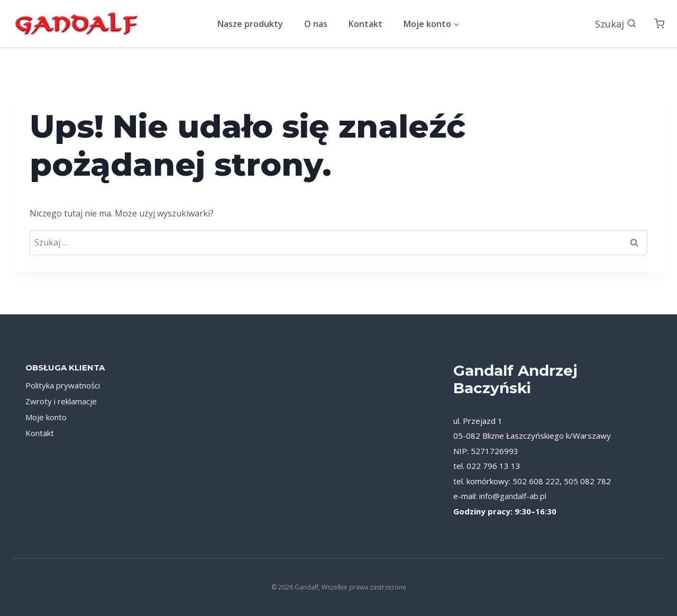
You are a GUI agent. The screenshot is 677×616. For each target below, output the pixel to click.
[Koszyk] (659, 24)
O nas (316, 24)
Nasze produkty (250, 24)
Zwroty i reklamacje (61, 401)
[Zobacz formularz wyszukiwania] (616, 24)
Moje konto (46, 417)
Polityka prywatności (63, 385)
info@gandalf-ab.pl (513, 496)
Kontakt (365, 24)
